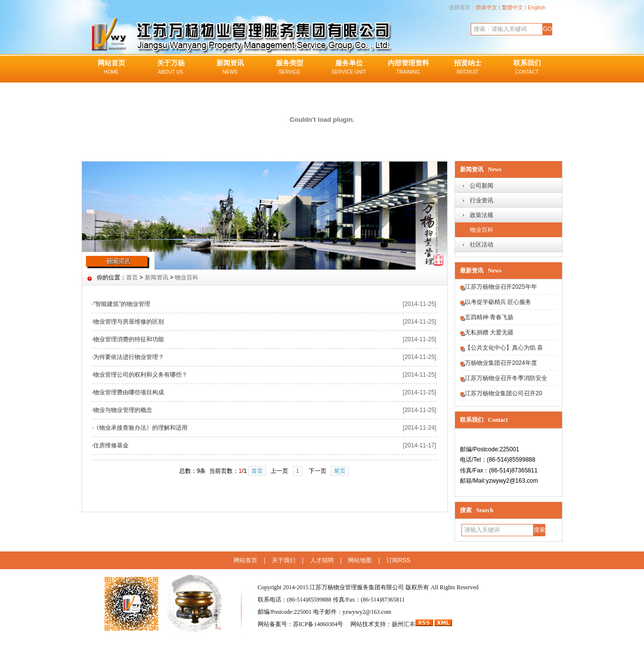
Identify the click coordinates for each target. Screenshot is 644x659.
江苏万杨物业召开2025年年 (501, 287)
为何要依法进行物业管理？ (129, 357)
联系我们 (527, 68)
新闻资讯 (230, 68)
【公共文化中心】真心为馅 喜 (504, 348)
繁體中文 (512, 7)
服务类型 (289, 68)
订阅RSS (398, 560)
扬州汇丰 (403, 624)
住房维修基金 (111, 445)
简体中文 (486, 7)
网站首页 (111, 68)
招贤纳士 (468, 68)
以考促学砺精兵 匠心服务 (498, 302)
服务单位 (349, 68)
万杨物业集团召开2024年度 (501, 363)
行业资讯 (482, 200)
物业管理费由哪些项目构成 (129, 392)
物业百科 (482, 230)
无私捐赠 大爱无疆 (489, 332)
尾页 (340, 471)
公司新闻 (482, 186)
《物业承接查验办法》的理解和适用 (140, 428)
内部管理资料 (408, 68)
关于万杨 (171, 68)
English (537, 7)
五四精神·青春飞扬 (489, 317)
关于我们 (284, 560)
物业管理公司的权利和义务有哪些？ (140, 375)
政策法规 (482, 215)
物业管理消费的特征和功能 (129, 339)
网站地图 (360, 560)
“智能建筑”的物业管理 (122, 304)
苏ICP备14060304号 (319, 624)
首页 (132, 277)
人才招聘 (322, 560)
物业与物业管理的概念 (123, 410)
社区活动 (482, 245)
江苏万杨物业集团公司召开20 (503, 393)
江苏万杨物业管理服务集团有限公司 (357, 587)
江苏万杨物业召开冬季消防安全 (506, 378)
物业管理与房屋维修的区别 (129, 322)
